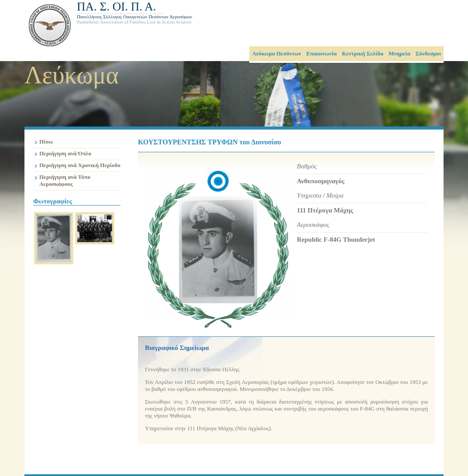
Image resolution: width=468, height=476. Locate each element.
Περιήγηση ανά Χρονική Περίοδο (80, 165)
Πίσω (46, 142)
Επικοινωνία (322, 53)
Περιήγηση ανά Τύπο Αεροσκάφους (65, 180)
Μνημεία (399, 53)
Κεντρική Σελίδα (363, 53)
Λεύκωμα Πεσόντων (276, 53)
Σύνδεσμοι (428, 53)
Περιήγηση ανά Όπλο (65, 153)
